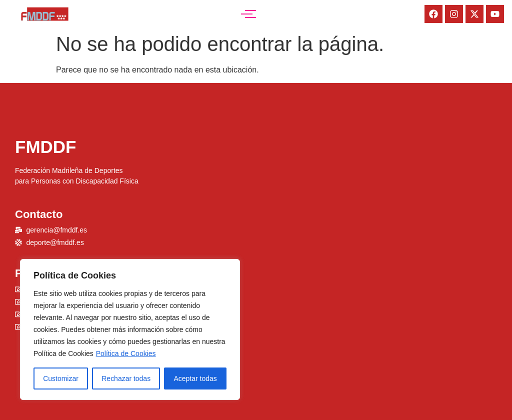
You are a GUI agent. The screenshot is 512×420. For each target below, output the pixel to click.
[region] (130, 329)
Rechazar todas (126, 378)
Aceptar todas (195, 378)
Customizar (61, 378)
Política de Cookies (126, 353)
